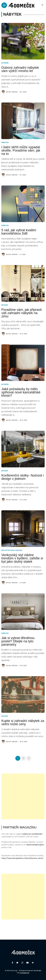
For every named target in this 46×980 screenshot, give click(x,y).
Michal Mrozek (12, 92)
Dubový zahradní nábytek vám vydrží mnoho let (20, 69)
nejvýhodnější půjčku (35, 845)
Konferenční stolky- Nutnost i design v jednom (23, 477)
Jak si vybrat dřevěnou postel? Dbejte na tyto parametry (18, 641)
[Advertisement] (23, 796)
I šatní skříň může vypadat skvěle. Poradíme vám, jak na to (21, 150)
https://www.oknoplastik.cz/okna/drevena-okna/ (22, 858)
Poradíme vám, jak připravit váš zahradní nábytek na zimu (22, 313)
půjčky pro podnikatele (32, 834)
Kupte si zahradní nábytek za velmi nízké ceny (23, 722)
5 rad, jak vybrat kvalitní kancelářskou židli (19, 232)
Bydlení (5, 305)
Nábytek (5, 142)
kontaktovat (25, 973)
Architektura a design (12, 550)
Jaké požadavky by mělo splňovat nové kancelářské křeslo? (21, 392)
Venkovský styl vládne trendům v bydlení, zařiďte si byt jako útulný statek (22, 558)
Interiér (5, 63)
